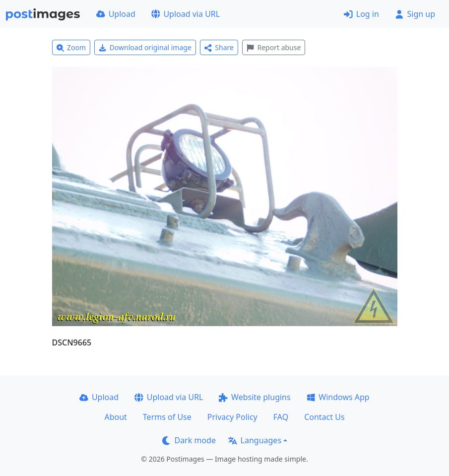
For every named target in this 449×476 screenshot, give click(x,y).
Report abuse (274, 47)
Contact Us (324, 417)
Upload (116, 14)
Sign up (415, 14)
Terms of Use (167, 417)
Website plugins (255, 397)
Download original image (145, 47)
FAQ (281, 417)
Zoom (71, 47)
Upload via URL (186, 14)
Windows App (338, 397)
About (115, 417)
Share (219, 47)
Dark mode (189, 440)
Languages (255, 440)
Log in (361, 14)
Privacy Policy (232, 417)
